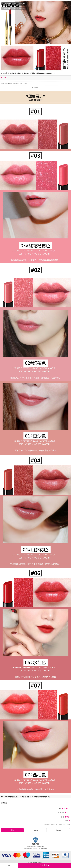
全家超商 (58, 830)
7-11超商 (35, 830)
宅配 (12, 830)
